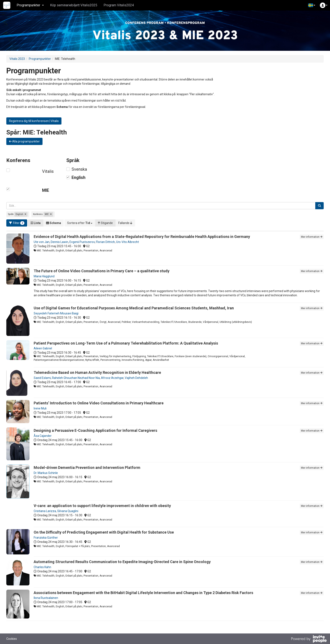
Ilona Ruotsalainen (46, 598)
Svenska (79, 169)
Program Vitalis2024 (119, 5)
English (79, 177)
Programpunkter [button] (30, 5)
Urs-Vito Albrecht (128, 242)
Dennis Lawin (59, 242)
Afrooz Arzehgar (112, 378)
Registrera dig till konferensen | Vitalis (34, 121)
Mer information (312, 237)
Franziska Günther (46, 538)
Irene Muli (40, 408)
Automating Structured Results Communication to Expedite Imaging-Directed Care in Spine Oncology (122, 562)
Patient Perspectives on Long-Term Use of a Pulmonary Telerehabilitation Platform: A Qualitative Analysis (126, 343)
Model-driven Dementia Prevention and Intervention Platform (87, 468)
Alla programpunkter (24, 141)
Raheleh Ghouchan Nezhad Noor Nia (76, 378)
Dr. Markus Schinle (46, 473)
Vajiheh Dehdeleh (136, 378)
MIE (46, 190)
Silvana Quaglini (68, 511)
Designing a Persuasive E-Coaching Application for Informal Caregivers (95, 430)
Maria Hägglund (44, 276)
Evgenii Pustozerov (82, 242)
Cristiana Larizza (45, 511)
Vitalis (48, 171)
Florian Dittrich (105, 242)
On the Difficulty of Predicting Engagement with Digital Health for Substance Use (104, 532)
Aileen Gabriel (43, 348)
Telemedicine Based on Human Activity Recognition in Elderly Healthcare (97, 372)
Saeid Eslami (42, 378)
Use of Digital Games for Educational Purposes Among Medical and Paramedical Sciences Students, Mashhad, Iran (134, 308)
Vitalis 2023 (17, 59)
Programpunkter (40, 59)
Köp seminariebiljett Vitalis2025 (74, 5)
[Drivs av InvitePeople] (309, 639)
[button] (312, 5)
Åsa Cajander (43, 436)
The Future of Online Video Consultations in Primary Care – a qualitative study (102, 271)
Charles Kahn (42, 567)
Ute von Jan (42, 242)
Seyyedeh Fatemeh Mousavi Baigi (56, 313)
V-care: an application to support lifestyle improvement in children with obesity (102, 506)
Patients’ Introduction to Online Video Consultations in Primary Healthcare (99, 403)
